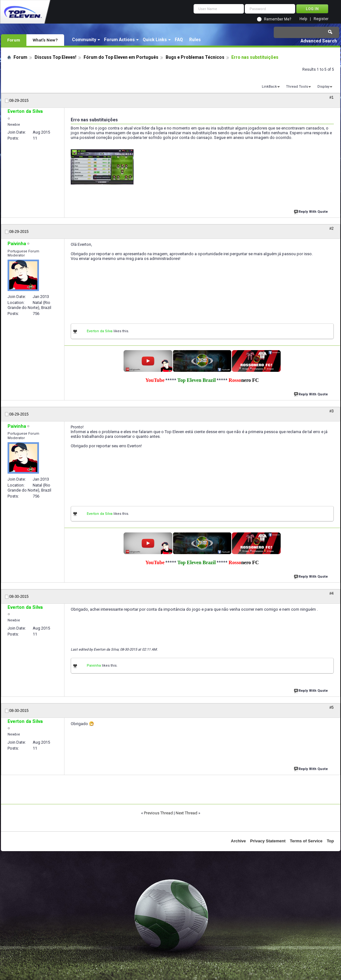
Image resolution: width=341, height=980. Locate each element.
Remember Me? (278, 19)
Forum (14, 40)
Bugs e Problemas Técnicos (195, 57)
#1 (331, 97)
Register (321, 19)
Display (323, 87)
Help (303, 19)
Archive (239, 841)
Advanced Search (319, 41)
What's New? (45, 40)
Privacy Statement (268, 841)
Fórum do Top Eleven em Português (121, 57)
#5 (331, 707)
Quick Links (155, 40)
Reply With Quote (311, 211)
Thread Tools (297, 87)
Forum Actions (119, 40)
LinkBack (269, 87)
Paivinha (94, 666)
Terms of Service (306, 841)
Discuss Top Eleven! (55, 57)
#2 (331, 228)
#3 (331, 411)
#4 (331, 593)
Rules (195, 40)
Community (84, 40)
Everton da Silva (100, 331)
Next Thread (187, 813)
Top (330, 841)
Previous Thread (158, 813)
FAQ (179, 40)
